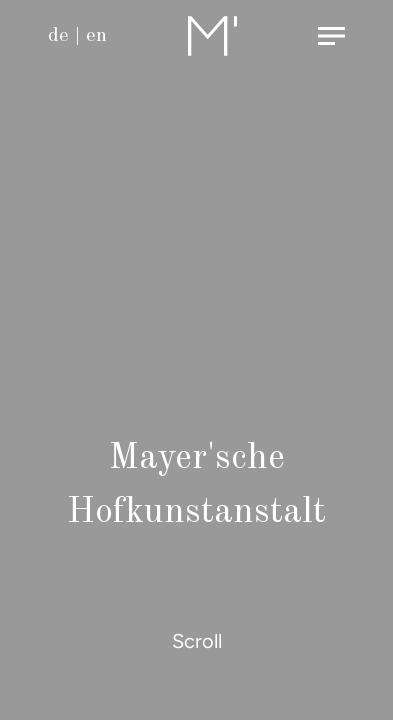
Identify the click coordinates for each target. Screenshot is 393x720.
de (58, 36)
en (96, 36)
